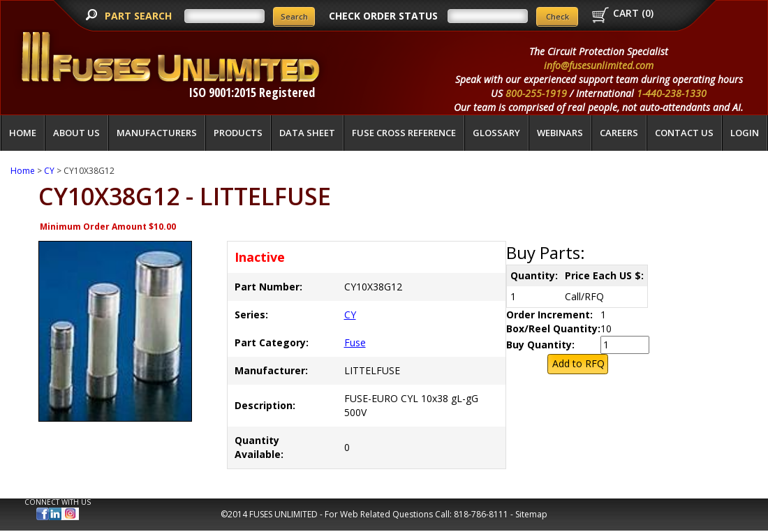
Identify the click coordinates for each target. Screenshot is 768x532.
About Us (76, 133)
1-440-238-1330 (672, 93)
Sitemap (531, 514)
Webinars (560, 133)
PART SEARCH (140, 16)
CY (49, 171)
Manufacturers (157, 133)
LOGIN (745, 133)
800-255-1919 (536, 93)
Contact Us (684, 133)
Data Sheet (307, 133)
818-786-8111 (481, 514)
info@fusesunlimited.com (599, 65)
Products (238, 133)
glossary (496, 133)
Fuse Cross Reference (404, 133)
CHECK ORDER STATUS (383, 16)
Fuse (355, 342)
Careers (619, 133)
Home (23, 133)
